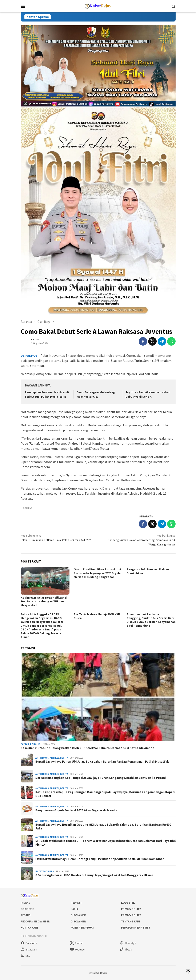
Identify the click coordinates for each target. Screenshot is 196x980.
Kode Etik (128, 903)
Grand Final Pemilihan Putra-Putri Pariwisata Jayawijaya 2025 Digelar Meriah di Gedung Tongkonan (98, 573)
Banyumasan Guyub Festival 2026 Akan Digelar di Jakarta (76, 810)
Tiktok (126, 950)
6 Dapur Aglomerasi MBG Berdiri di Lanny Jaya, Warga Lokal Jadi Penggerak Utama (94, 875)
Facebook (29, 943)
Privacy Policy (131, 909)
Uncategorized (45, 871)
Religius (35, 744)
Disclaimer (78, 915)
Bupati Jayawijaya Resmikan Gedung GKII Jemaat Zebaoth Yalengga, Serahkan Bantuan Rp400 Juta (103, 827)
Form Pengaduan (83, 928)
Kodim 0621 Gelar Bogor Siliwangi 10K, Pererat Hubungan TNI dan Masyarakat (44, 601)
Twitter (76, 943)
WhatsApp (128, 943)
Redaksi (76, 903)
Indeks (25, 903)
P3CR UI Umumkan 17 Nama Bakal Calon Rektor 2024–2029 (58, 538)
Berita (64, 758)
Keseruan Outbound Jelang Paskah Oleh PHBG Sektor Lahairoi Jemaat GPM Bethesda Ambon (87, 748)
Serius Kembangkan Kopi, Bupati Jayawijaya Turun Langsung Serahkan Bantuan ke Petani (101, 778)
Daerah (25, 744)
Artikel (55, 758)
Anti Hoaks (42, 758)
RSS (25, 956)
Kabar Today (100, 973)
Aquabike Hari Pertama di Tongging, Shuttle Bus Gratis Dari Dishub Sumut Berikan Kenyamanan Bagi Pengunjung (151, 620)
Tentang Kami (131, 921)
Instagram (29, 950)
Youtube (77, 950)
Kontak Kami (29, 928)
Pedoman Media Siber (35, 921)
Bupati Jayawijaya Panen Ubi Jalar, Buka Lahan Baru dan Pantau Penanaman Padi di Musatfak (102, 762)
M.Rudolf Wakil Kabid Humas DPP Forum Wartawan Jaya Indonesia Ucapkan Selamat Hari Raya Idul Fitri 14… (105, 843)
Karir (74, 909)
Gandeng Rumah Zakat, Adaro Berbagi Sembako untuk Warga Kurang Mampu (138, 540)
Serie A (27, 508)
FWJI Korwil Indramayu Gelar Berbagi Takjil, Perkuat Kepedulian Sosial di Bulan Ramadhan (100, 859)
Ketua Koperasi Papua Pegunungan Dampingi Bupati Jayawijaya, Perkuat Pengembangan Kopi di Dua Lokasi (105, 794)
